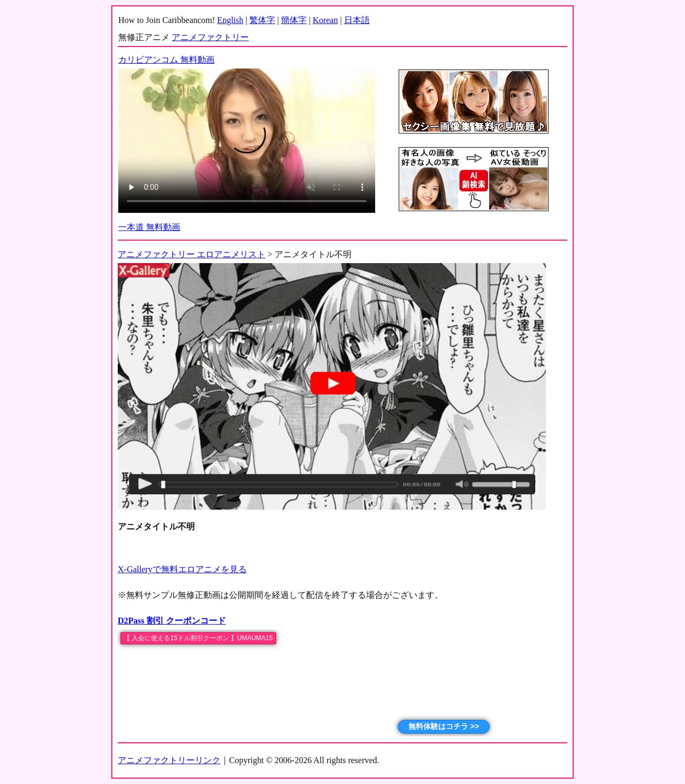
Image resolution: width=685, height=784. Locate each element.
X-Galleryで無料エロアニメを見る (182, 569)
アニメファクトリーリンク (169, 760)
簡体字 (294, 20)
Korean (325, 20)
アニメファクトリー (210, 37)
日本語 (357, 20)
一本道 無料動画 (149, 227)
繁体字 (262, 20)
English (230, 20)
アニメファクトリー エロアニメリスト (192, 254)
